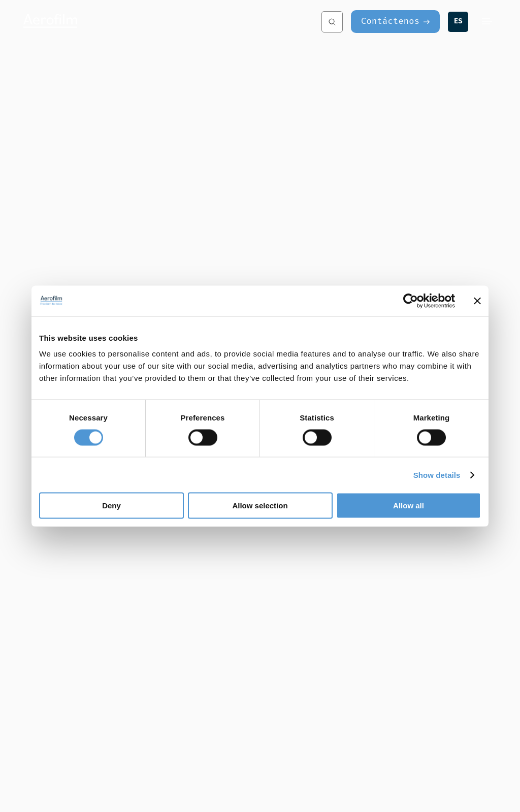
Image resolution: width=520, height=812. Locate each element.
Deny (111, 506)
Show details (437, 475)
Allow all (409, 506)
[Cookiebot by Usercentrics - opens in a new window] (411, 301)
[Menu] (487, 22)
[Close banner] (477, 301)
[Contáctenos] (395, 22)
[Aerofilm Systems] (139, 21)
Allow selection (260, 506)
